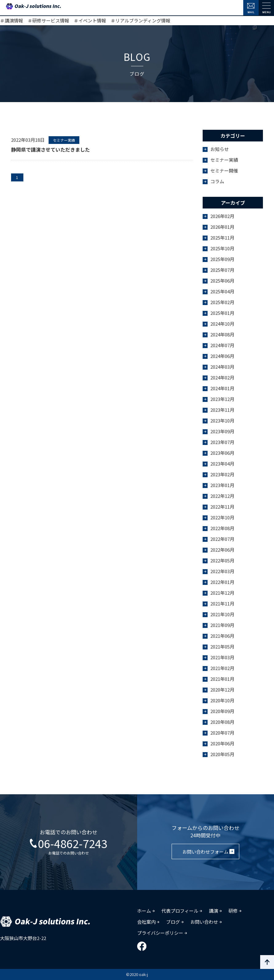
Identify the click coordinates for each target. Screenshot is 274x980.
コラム (217, 181)
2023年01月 (222, 485)
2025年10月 (222, 248)
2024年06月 (222, 356)
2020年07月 (222, 733)
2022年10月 (222, 517)
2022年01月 (222, 582)
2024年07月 (222, 345)
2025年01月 (222, 313)
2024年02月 (222, 377)
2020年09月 (222, 711)
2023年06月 (222, 453)
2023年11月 (222, 410)
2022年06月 (222, 550)
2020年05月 (222, 754)
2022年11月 (222, 507)
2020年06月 (222, 743)
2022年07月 (222, 539)
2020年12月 (222, 690)
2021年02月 (222, 668)
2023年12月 (222, 399)
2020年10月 (222, 700)
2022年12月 (222, 496)
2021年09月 (222, 625)
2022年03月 (222, 571)
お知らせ (220, 149)
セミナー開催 (224, 171)
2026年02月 (222, 216)
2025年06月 (222, 281)
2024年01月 (222, 388)
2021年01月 (222, 679)
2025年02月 (222, 302)
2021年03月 (222, 657)
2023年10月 (222, 421)
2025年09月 (222, 259)
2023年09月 (222, 431)
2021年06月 (222, 636)
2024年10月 (222, 324)
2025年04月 (222, 291)
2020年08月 (222, 722)
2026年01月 (222, 227)
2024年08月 (222, 334)
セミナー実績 (224, 160)
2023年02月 (222, 474)
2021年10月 (222, 614)
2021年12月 (222, 593)
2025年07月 (222, 270)
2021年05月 (222, 647)
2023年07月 (222, 442)
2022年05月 (222, 560)
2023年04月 (222, 464)
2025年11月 (222, 238)
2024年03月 (222, 367)
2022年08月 (222, 528)
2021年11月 (222, 603)
